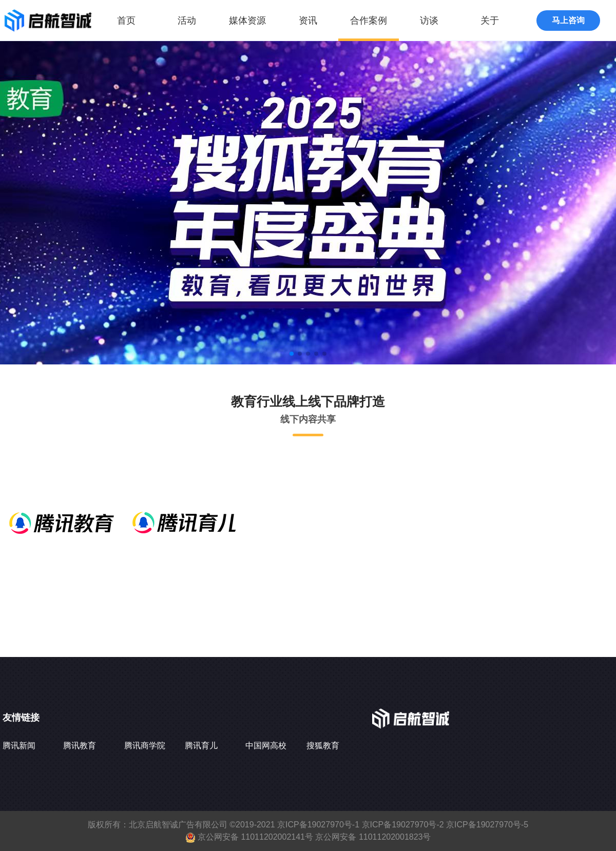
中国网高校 (266, 746)
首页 (126, 21)
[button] (292, 354)
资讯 (308, 21)
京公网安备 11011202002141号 (255, 837)
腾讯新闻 (19, 746)
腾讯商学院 (145, 746)
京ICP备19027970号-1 (318, 825)
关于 (490, 21)
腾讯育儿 (201, 746)
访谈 (429, 21)
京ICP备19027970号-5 (487, 825)
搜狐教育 (323, 746)
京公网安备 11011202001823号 (373, 837)
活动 (187, 21)
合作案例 (369, 21)
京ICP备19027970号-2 (403, 825)
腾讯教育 (80, 746)
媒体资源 (247, 21)
